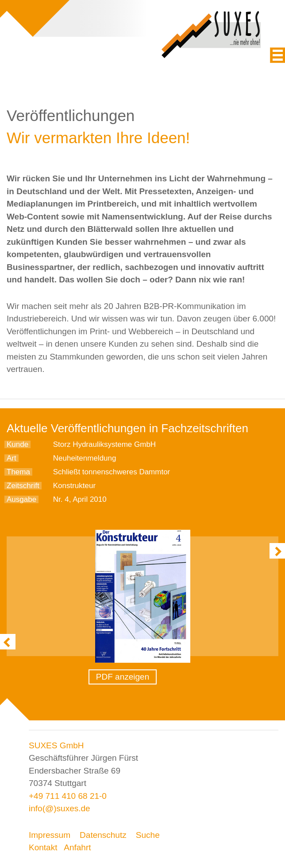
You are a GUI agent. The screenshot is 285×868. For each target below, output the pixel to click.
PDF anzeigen (123, 677)
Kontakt (43, 847)
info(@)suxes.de (60, 808)
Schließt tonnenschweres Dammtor (112, 472)
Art (12, 458)
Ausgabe (21, 499)
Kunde (17, 444)
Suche (148, 835)
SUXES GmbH (56, 745)
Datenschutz (103, 835)
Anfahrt (77, 847)
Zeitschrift (23, 486)
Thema (18, 472)
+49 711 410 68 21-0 (68, 796)
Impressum (50, 835)
